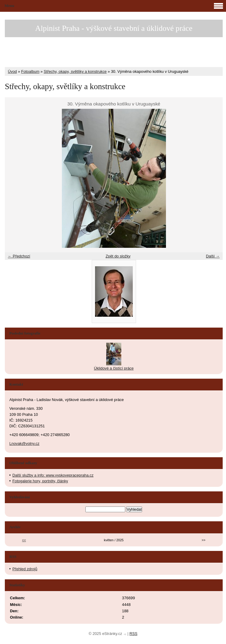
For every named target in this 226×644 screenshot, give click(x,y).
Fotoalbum (30, 71)
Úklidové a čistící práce (114, 368)
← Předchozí (19, 256)
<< (24, 540)
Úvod (12, 71)
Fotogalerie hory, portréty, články (40, 481)
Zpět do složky (118, 256)
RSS (133, 634)
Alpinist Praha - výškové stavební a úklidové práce (114, 28)
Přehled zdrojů (25, 569)
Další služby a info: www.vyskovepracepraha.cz (53, 475)
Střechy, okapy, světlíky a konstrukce (75, 71)
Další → (213, 256)
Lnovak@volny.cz (24, 443)
